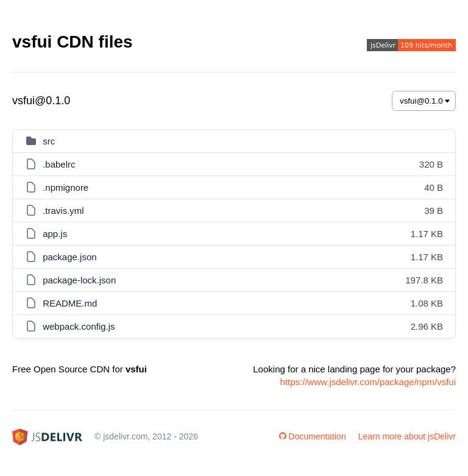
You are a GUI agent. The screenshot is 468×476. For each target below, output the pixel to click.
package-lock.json (79, 280)
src (49, 141)
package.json (69, 257)
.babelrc (59, 164)
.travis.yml (63, 211)
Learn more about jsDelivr (407, 436)
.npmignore (66, 187)
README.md (70, 303)
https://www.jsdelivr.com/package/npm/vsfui (368, 382)
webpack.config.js (79, 326)
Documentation (313, 436)
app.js (55, 234)
